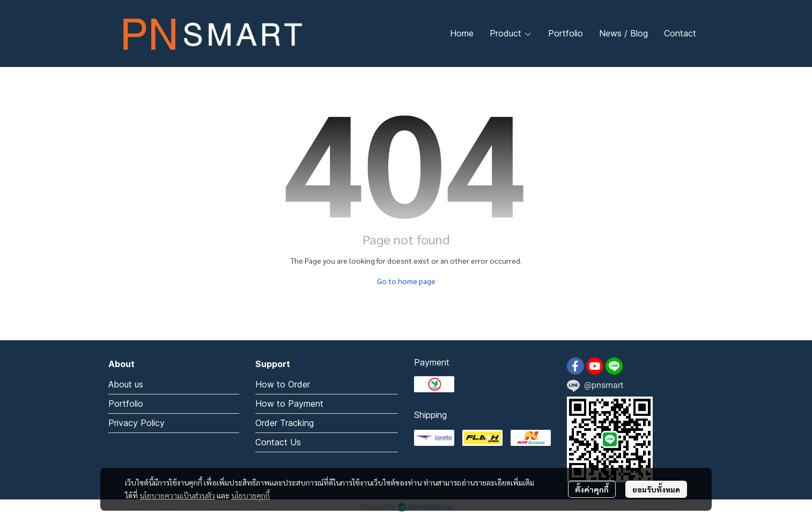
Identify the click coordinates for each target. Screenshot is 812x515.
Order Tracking (285, 423)
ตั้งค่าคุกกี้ (592, 489)
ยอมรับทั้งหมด (656, 489)
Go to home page (406, 281)
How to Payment (289, 404)
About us (126, 384)
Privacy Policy (136, 423)
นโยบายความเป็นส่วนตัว (177, 495)
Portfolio (126, 404)
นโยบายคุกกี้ (250, 495)
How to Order (283, 384)
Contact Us (278, 442)
